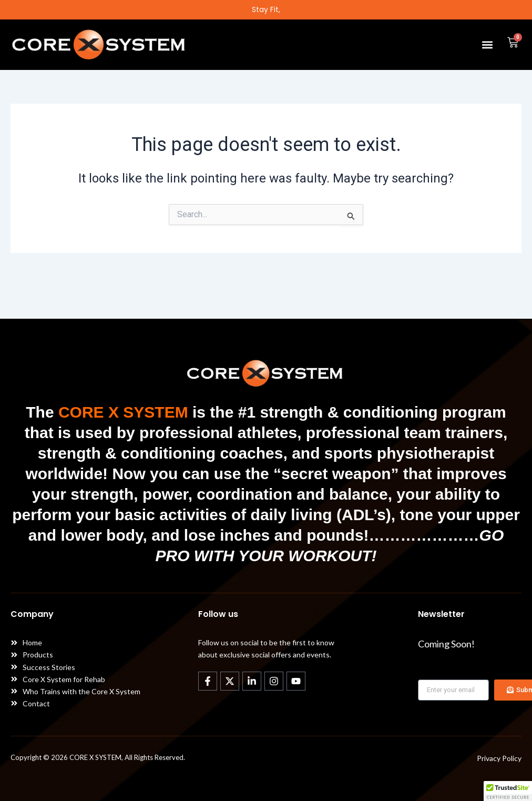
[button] (487, 44)
